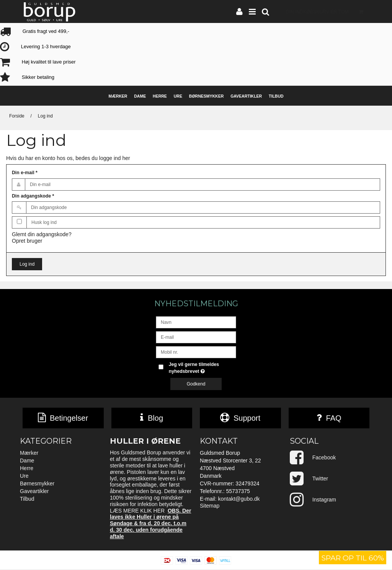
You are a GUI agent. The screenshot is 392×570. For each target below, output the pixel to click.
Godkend (196, 384)
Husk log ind (44, 222)
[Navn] (196, 322)
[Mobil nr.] (196, 352)
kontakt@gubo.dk (239, 500)
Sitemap (210, 506)
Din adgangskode (33, 196)
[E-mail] (196, 337)
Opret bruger (27, 241)
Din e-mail (25, 173)
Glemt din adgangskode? (42, 234)
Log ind (27, 264)
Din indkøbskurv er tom (327, 11)
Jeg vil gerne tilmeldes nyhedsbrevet (202, 367)
